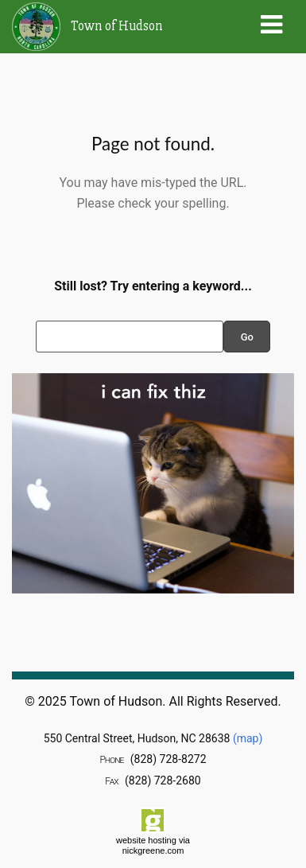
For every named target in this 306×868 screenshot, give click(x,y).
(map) (248, 738)
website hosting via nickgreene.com (153, 845)
